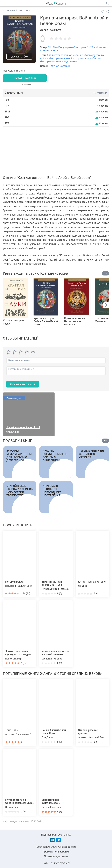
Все (106, 273)
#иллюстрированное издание (65, 55)
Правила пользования (56, 852)
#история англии (59, 58)
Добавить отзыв (23, 384)
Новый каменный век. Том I (23, 427)
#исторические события (86, 58)
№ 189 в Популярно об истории (67, 47)
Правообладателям (56, 856)
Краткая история (59, 66)
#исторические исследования (58, 61)
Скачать (104, 100)
